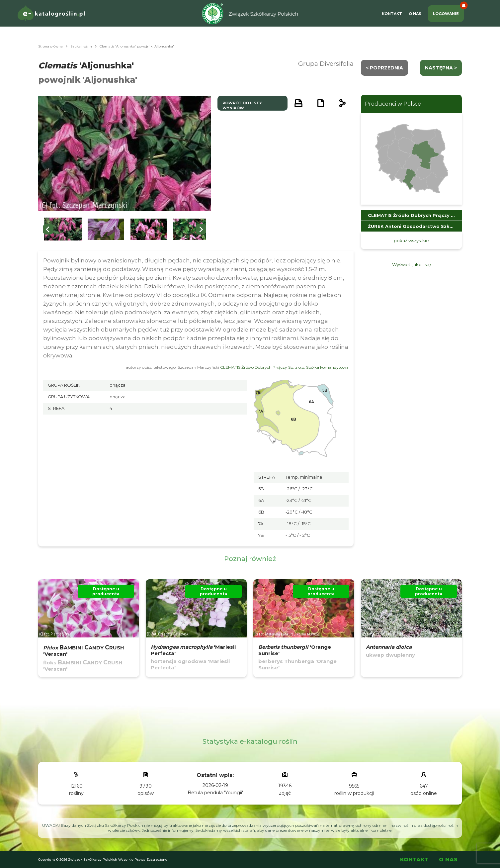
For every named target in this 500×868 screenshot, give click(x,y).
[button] (63, 229)
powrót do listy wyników (242, 105)
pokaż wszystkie (411, 241)
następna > (441, 68)
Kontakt (392, 14)
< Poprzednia (384, 68)
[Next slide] (201, 229)
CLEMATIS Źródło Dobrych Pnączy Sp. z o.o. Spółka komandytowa (284, 367)
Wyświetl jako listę (412, 264)
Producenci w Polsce (393, 104)
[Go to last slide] (48, 229)
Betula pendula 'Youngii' (215, 793)
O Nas (415, 14)
